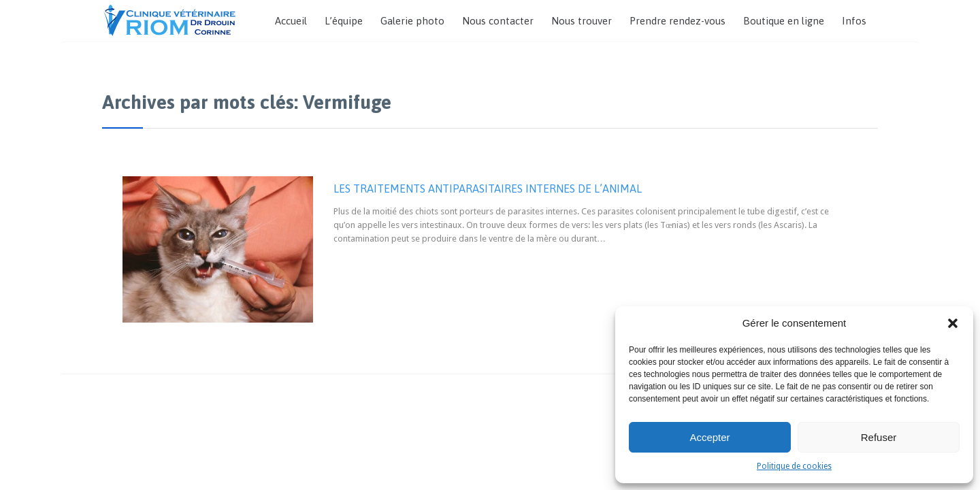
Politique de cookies (794, 466)
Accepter (709, 437)
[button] (953, 323)
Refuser (879, 437)
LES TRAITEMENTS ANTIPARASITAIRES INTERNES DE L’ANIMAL (488, 189)
